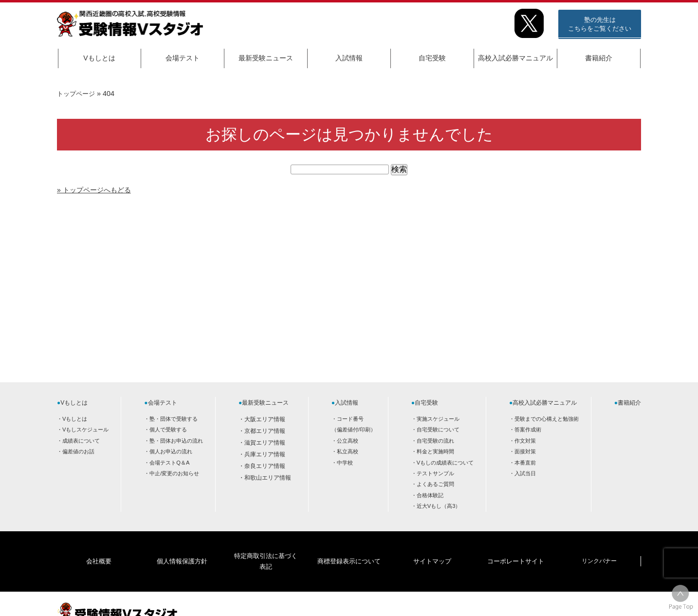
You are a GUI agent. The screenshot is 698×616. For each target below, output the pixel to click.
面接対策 (525, 451)
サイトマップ (432, 546)
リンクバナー (599, 546)
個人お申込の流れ (171, 451)
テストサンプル (435, 473)
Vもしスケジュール (85, 429)
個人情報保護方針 (182, 546)
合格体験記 (430, 495)
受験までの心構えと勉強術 (547, 419)
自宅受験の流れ (435, 441)
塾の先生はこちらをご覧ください (600, 24)
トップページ (77, 93)
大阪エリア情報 (265, 419)
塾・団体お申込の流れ (176, 441)
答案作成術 (528, 429)
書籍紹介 (599, 58)
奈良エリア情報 (265, 466)
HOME (563, 600)
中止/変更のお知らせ (174, 473)
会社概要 (99, 546)
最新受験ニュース (266, 58)
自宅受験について (438, 429)
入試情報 (349, 58)
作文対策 (525, 441)
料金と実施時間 (435, 451)
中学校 (345, 463)
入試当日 (525, 473)
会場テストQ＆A (169, 463)
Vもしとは (99, 58)
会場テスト (183, 58)
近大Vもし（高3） (439, 506)
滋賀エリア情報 (265, 443)
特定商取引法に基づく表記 (265, 546)
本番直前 (525, 463)
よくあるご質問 (435, 484)
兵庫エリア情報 (265, 454)
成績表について (81, 441)
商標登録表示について (349, 546)
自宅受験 (432, 58)
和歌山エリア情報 (268, 478)
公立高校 (348, 441)
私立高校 (348, 451)
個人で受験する (168, 429)
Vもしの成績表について (445, 463)
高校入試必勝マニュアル (515, 58)
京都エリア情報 (265, 431)
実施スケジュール (438, 419)
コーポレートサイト (515, 546)
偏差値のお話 (78, 451)
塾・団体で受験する (174, 419)
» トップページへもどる (99, 190)
